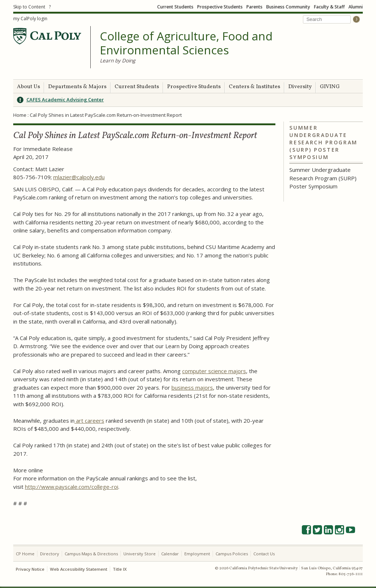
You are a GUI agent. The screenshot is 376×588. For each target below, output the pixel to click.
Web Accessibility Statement (79, 569)
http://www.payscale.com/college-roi (72, 487)
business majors (192, 387)
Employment (197, 554)
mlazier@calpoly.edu (79, 177)
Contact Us (264, 554)
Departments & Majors (77, 87)
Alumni (356, 7)
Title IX (120, 569)
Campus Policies (232, 554)
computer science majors (214, 371)
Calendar (170, 554)
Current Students (175, 7)
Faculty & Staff (329, 7)
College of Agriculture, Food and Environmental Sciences (186, 43)
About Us (28, 87)
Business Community (288, 7)
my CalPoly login (30, 19)
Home (20, 115)
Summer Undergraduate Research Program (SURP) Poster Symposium (323, 142)
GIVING (330, 87)
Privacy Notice (30, 569)
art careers (89, 421)
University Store (140, 554)
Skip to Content (29, 7)
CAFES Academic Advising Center (65, 100)
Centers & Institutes (254, 87)
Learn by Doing (117, 60)
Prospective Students (220, 7)
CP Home (25, 554)
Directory (50, 554)
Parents (254, 7)
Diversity (300, 87)
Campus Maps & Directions (91, 554)
